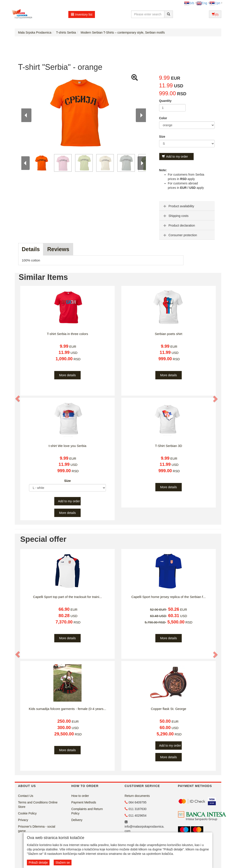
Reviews (58, 249)
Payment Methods (84, 802)
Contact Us (26, 796)
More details (67, 375)
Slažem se (63, 863)
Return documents (137, 796)
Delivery (77, 820)
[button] (18, 399)
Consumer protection (180, 235)
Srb (189, 3)
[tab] (187, 206)
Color (163, 118)
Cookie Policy (27, 813)
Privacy (23, 820)
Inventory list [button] (82, 14)
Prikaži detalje (38, 863)
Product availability (178, 206)
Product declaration (179, 225)
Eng (202, 3)
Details (31, 249)
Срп (215, 3)
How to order (80, 796)
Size (162, 137)
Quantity (165, 101)
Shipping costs (175, 216)
